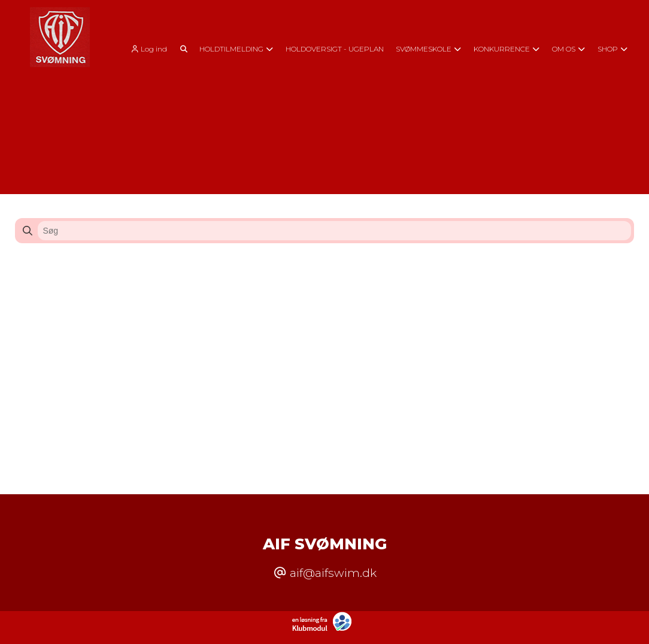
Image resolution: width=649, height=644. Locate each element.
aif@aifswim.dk (333, 573)
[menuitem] (152, 48)
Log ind (148, 49)
